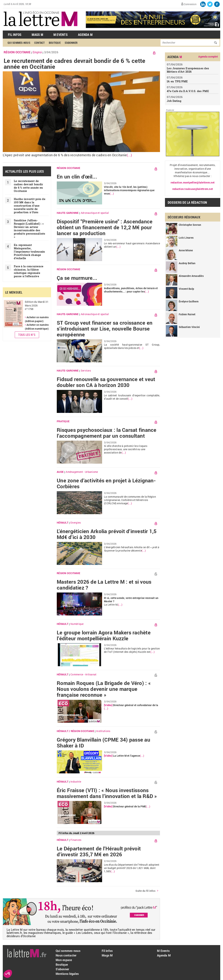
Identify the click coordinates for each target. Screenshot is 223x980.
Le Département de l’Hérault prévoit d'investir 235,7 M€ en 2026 (99, 852)
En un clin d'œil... (77, 177)
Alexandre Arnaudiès (191, 276)
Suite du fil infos (145, 891)
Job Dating (174, 101)
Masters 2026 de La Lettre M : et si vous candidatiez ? (104, 585)
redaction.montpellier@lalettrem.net (193, 182)
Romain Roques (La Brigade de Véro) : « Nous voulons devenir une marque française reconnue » (104, 689)
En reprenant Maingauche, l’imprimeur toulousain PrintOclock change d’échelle (29, 251)
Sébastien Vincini (189, 327)
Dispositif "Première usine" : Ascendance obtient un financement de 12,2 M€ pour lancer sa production (105, 227)
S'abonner (71, 43)
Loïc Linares (186, 238)
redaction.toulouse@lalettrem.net (193, 189)
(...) (129, 155)
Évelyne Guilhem (189, 301)
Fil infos (107, 951)
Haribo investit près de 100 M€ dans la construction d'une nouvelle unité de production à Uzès (30, 206)
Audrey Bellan (187, 263)
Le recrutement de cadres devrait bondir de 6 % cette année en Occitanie (75, 64)
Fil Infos (15, 35)
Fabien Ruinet (187, 314)
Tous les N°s (27, 335)
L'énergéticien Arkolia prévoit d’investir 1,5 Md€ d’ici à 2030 (107, 534)
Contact (40, 43)
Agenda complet (208, 57)
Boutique (55, 43)
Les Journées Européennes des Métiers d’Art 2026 (188, 70)
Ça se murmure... (77, 278)
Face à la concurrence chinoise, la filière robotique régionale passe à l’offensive (29, 271)
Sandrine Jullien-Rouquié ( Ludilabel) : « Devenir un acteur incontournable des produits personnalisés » (30, 229)
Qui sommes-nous (19, 43)
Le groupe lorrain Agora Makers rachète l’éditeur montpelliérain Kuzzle (104, 636)
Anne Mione (186, 250)
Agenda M (85, 35)
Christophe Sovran (190, 225)
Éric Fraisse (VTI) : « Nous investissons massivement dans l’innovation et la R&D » (107, 793)
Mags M (37, 35)
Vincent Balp (186, 289)
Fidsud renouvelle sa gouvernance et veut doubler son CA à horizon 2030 (106, 382)
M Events (61, 35)
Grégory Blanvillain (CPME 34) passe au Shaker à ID (103, 743)
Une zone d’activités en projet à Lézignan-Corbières (106, 483)
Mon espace (64, 960)
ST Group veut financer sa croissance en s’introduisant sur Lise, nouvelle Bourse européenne (105, 329)
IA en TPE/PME (177, 81)
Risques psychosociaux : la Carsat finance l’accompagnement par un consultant (107, 433)
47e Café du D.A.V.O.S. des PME (188, 91)
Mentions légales (67, 974)
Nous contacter (66, 955)
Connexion (190, 4)
